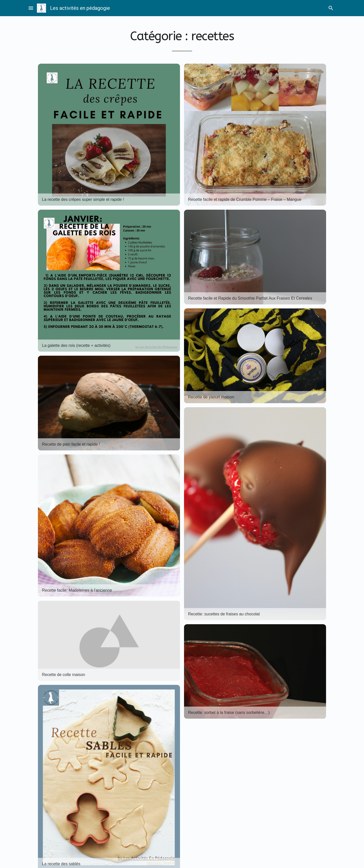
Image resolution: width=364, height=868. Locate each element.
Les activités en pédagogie (80, 8)
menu (31, 8)
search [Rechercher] (331, 8)
